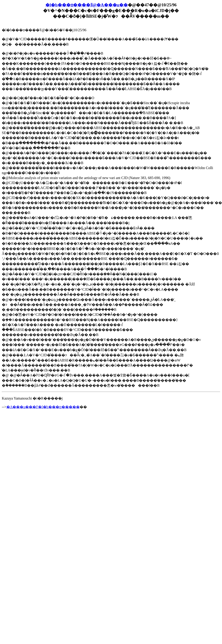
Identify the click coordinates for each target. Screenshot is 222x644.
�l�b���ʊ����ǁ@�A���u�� (87, 5)
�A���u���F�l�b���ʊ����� (43, 407)
